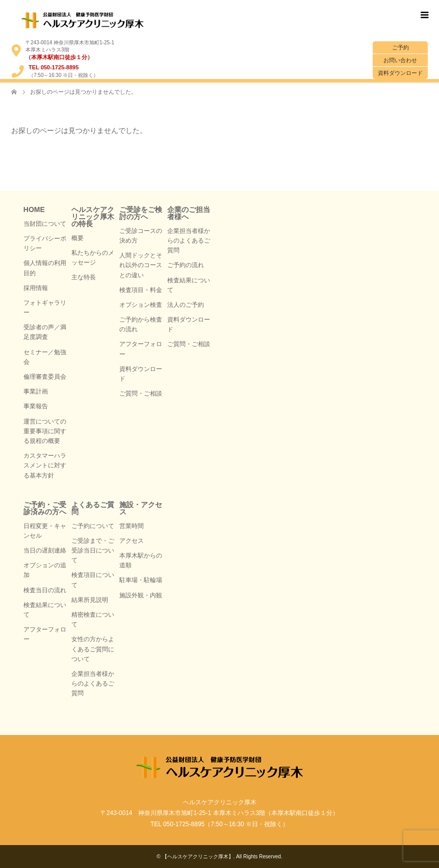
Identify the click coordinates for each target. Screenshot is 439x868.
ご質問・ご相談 (141, 393)
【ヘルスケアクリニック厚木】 (198, 857)
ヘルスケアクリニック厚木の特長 (93, 217)
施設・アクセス (141, 508)
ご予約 (401, 47)
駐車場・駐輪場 (141, 580)
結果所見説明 (90, 600)
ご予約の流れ (186, 265)
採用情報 (36, 288)
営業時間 (132, 526)
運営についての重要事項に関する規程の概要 (45, 431)
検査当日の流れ (45, 590)
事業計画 (36, 391)
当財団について (45, 224)
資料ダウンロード (400, 73)
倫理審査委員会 (45, 377)
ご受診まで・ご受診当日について (93, 550)
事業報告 (36, 406)
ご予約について (93, 526)
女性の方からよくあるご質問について (93, 649)
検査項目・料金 (141, 290)
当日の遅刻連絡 (45, 550)
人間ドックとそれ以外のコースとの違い (141, 265)
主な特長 (84, 277)
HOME (34, 209)
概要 (78, 238)
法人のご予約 (186, 305)
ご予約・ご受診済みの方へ (45, 508)
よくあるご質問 (93, 508)
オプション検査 (141, 305)
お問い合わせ (400, 60)
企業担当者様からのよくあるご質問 (189, 241)
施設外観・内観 (141, 595)
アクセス (132, 541)
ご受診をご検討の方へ (141, 213)
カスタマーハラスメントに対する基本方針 (45, 465)
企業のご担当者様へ (189, 213)
